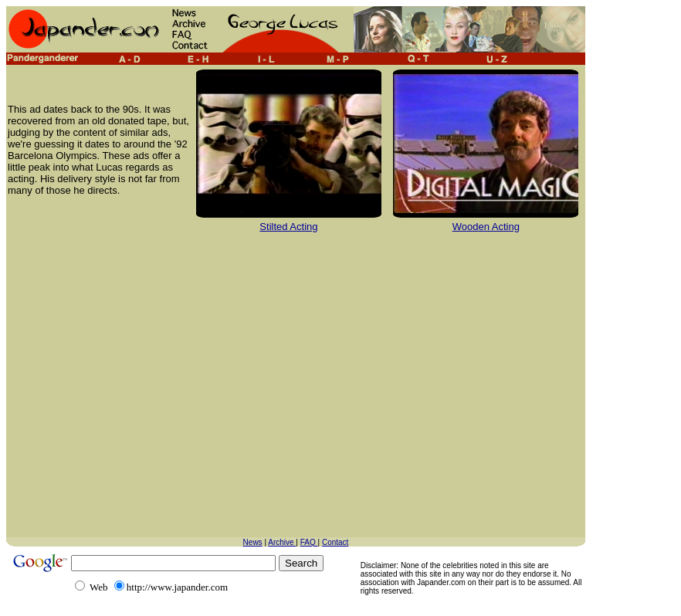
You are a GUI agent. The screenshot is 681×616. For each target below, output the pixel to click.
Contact (335, 542)
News (253, 542)
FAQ (309, 542)
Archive (282, 542)
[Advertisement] (145, 393)
